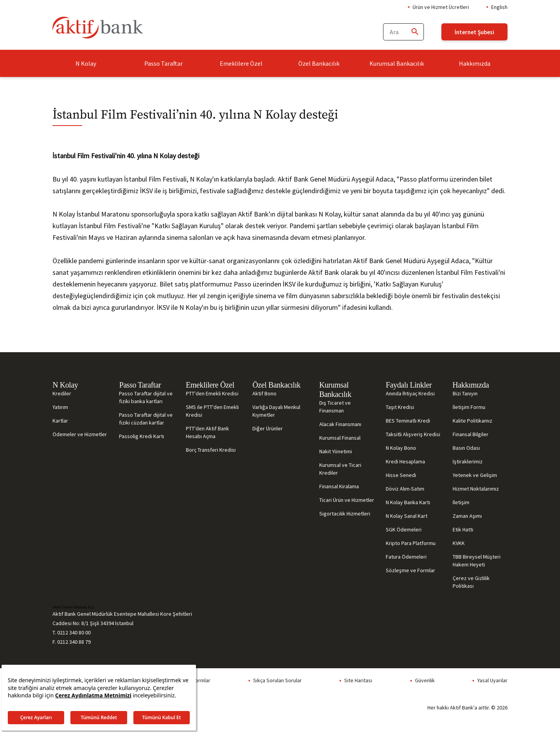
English (499, 7)
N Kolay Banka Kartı (408, 502)
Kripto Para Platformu (411, 543)
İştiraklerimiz (468, 461)
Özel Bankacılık (319, 63)
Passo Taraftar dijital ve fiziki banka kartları (146, 397)
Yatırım (60, 407)
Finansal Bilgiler (471, 434)
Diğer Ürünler (268, 428)
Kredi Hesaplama (405, 461)
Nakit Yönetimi (336, 451)
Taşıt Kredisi (400, 407)
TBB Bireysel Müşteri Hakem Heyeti (477, 561)
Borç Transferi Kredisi (211, 450)
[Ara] (415, 32)
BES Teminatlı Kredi (408, 421)
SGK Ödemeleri (404, 529)
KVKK (459, 543)
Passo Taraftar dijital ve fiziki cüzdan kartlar (146, 419)
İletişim (461, 502)
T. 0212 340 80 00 (72, 632)
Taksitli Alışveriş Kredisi (413, 434)
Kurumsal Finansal (340, 438)
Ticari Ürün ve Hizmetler (347, 500)
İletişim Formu (469, 407)
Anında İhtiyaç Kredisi (410, 393)
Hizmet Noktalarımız (476, 489)
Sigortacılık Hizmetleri (345, 514)
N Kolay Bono (401, 448)
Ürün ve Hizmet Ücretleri (441, 7)
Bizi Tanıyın (465, 393)
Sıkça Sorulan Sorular (277, 680)
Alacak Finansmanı (340, 424)
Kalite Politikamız (472, 421)
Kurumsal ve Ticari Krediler (340, 469)
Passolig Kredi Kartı (142, 436)
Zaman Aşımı (467, 516)
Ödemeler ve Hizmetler (80, 434)
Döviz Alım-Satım (405, 489)
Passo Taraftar (164, 63)
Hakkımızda (475, 63)
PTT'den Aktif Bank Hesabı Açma (207, 432)
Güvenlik (425, 680)
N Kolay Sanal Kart (407, 516)
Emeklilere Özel (241, 63)
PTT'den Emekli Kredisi (212, 393)
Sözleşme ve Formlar (410, 570)
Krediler (62, 393)
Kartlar (60, 421)
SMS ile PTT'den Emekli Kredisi (212, 411)
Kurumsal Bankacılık (397, 63)
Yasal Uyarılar (492, 680)
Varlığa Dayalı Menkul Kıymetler (276, 411)
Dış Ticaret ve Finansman (335, 407)
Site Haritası (358, 680)
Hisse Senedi (401, 475)
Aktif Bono (264, 393)
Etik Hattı (463, 529)
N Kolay (86, 63)
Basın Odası (466, 448)
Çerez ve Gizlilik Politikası (471, 582)
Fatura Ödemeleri (406, 557)
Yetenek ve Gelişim (475, 475)
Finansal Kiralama (339, 486)
